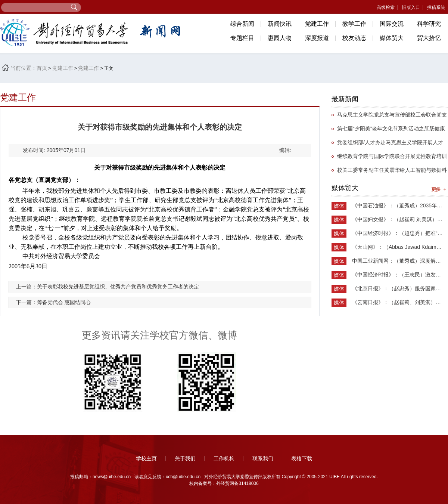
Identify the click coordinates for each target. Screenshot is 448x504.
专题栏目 (242, 38)
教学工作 (354, 24)
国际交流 (392, 24)
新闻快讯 (280, 24)
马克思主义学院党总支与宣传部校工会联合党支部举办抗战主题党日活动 (389, 117)
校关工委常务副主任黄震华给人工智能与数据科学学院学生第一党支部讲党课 (389, 172)
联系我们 (263, 458)
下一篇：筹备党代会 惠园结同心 (53, 302)
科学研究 (429, 24)
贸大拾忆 (429, 38)
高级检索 (386, 7)
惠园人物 (280, 38)
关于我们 (185, 458)
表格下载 (302, 458)
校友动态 (354, 38)
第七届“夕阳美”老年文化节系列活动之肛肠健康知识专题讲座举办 (388, 131)
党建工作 (317, 24)
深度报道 (317, 38)
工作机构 (224, 458)
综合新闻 (242, 24)
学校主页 (146, 458)
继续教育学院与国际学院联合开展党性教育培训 (392, 156)
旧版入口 (411, 7)
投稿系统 (436, 7)
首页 (42, 68)
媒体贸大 (392, 38)
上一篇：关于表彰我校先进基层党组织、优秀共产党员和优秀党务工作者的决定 (108, 287)
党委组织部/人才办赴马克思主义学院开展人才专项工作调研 (387, 144)
